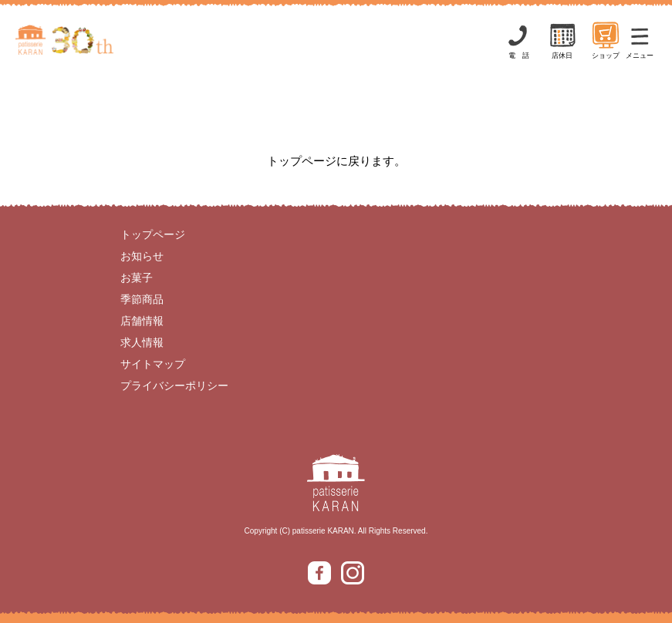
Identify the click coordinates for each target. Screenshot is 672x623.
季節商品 (142, 299)
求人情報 (142, 342)
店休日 (562, 40)
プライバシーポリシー (174, 386)
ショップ (606, 40)
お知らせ (142, 256)
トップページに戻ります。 (336, 161)
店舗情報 (142, 321)
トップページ (153, 234)
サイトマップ (153, 364)
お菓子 (137, 278)
